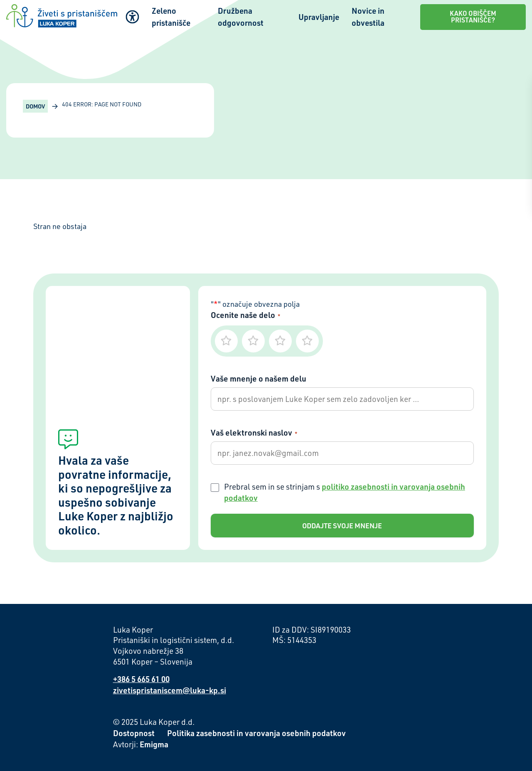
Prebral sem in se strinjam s (345, 492)
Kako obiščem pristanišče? (473, 17)
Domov (35, 106)
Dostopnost (134, 733)
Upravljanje (319, 17)
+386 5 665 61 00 (141, 679)
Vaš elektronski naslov (254, 432)
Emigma (154, 744)
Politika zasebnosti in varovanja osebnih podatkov (256, 733)
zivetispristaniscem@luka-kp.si (170, 690)
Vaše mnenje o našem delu (259, 378)
